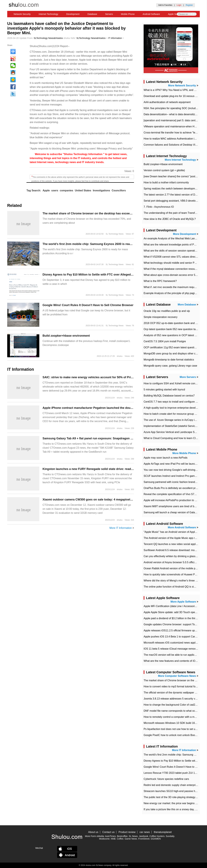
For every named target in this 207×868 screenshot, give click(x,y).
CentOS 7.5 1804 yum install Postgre (165, 341)
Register (189, 5)
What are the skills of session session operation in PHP (175, 251)
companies (67, 190)
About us (93, 832)
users (55, 190)
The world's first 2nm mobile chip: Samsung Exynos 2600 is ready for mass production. (103, 244)
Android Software (151, 14)
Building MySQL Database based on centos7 (169, 396)
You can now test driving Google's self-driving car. (172, 470)
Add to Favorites (165, 5)
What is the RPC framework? (160, 281)
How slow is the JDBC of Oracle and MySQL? (170, 219)
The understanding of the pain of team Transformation (174, 213)
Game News (131, 839)
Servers (109, 14)
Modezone (104, 839)
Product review (127, 832)
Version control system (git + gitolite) (164, 170)
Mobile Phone (128, 14)
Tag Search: (34, 190)
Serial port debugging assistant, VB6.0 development (173, 201)
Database (92, 14)
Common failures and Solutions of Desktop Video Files (175, 145)
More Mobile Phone (184, 453)
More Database (187, 305)
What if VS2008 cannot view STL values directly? (172, 257)
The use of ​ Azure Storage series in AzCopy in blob (173, 420)
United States (83, 190)
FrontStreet (144, 839)
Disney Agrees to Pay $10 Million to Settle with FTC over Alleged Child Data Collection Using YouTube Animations (121, 275)
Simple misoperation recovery (161, 317)
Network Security (22, 14)
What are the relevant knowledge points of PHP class (174, 245)
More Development (184, 234)
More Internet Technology (180, 160)
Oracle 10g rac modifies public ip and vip (167, 311)
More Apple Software (183, 602)
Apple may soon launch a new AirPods (166, 458)
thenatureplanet (163, 832)
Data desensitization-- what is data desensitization (172, 114)
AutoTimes (110, 836)
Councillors (119, 190)
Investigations (101, 190)
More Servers (188, 377)
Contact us (108, 832)
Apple (46, 190)
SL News (133, 836)
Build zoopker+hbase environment (66, 336)
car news (145, 832)
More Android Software (182, 527)
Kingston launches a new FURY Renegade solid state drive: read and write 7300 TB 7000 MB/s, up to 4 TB (115, 469)
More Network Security (182, 86)
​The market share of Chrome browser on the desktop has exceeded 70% (92, 213)
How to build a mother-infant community (166, 182)
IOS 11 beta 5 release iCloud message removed (171, 649)
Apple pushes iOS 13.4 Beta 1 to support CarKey (172, 637)
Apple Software (175, 14)
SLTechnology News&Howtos (48, 38)
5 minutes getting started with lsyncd (164, 390)
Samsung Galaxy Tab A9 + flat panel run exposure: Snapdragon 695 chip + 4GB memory (103, 438)
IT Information (115, 38)
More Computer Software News (177, 676)
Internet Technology (48, 14)
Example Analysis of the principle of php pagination (173, 293)
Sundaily (170, 836)
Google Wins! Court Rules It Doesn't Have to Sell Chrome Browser (88, 305)
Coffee (120, 839)
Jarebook (144, 836)
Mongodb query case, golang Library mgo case (170, 366)
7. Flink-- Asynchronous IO (159, 207)
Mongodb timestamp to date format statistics (169, 360)
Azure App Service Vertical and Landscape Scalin (172, 432)
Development (73, 14)
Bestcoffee (122, 836)
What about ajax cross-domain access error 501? (172, 275)
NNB (113, 839)
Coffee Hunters (157, 836)
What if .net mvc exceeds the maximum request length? (175, 287)
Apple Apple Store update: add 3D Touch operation (172, 612)
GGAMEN (156, 839)
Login (179, 5)
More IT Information (121, 528)
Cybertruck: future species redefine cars (166, 779)
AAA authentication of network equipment (167, 102)
